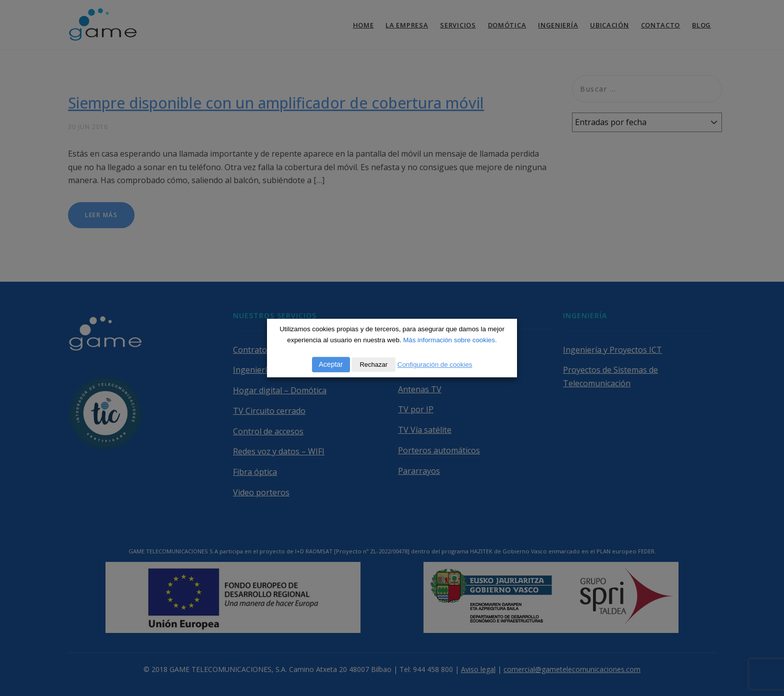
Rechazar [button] (373, 365)
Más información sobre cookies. (450, 340)
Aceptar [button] (331, 364)
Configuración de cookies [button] (435, 365)
